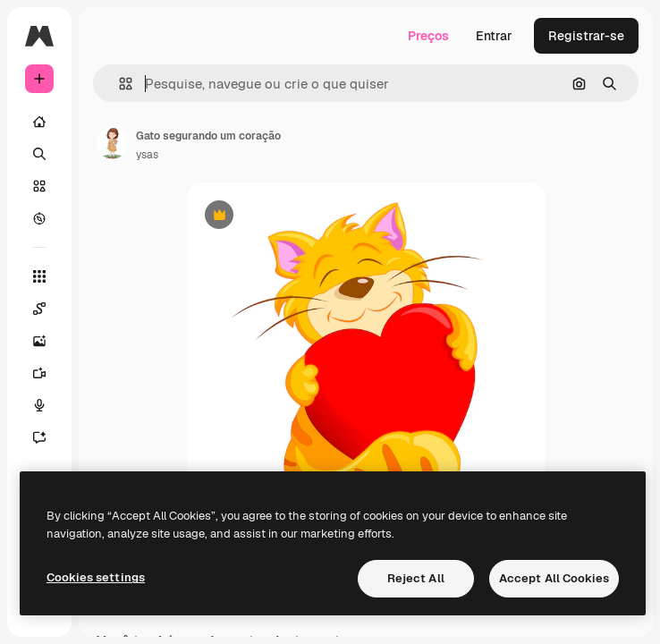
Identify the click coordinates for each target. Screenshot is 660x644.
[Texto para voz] (39, 405)
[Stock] (39, 186)
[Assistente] (39, 437)
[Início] (39, 122)
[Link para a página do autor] (113, 143)
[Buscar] (39, 154)
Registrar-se (586, 36)
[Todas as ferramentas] (39, 276)
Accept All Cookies (554, 578)
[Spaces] (39, 309)
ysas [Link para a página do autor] (147, 155)
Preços (428, 36)
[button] (118, 84)
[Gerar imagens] (39, 341)
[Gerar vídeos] (39, 373)
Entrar (494, 36)
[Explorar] (39, 218)
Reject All (416, 578)
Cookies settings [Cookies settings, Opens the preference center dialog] (96, 577)
